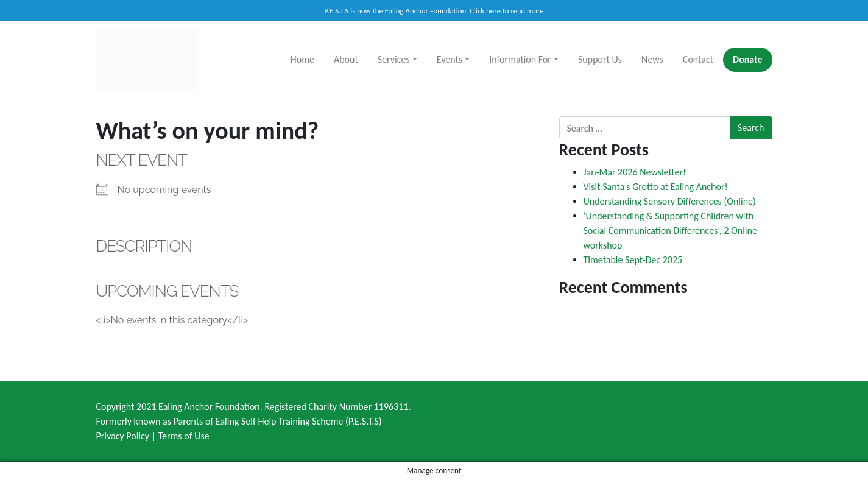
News (652, 59)
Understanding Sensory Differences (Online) (670, 201)
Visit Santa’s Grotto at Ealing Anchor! (656, 187)
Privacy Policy (123, 436)
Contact (698, 59)
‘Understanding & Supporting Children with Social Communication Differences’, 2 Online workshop (670, 231)
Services (394, 59)
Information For (520, 59)
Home (302, 59)
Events (450, 59)
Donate (747, 59)
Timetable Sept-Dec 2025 (633, 260)
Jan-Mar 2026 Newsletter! (635, 172)
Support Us (600, 59)
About (346, 59)
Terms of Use (184, 436)
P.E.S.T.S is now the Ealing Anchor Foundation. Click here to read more (434, 11)
